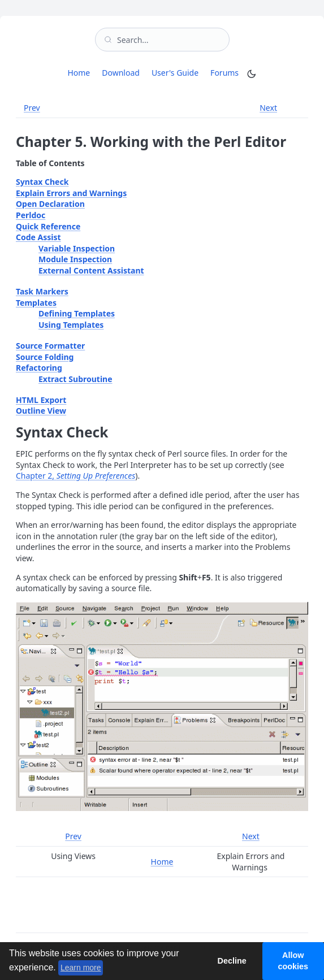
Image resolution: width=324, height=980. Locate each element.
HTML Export (41, 400)
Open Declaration (50, 204)
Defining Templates (77, 313)
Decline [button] (232, 961)
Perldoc (31, 215)
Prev (32, 108)
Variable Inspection (77, 248)
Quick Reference (48, 226)
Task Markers (42, 291)
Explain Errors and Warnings (71, 193)
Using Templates (71, 325)
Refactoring (39, 368)
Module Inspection (75, 259)
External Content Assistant (91, 270)
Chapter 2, (75, 476)
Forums (226, 72)
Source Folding (45, 357)
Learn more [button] (81, 968)
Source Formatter (50, 346)
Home (79, 73)
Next (268, 108)
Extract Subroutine (75, 379)
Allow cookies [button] (293, 961)
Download (121, 73)
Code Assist (38, 237)
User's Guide (175, 73)
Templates (36, 303)
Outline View (41, 411)
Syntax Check (42, 182)
